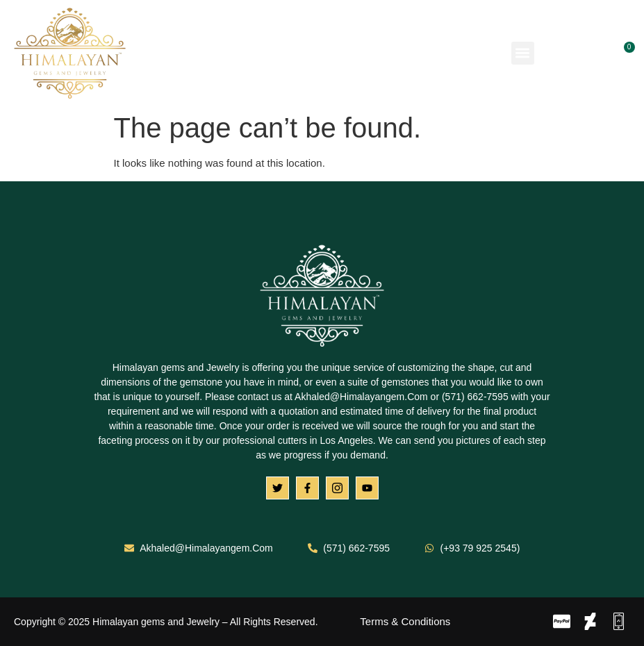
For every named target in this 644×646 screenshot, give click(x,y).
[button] (523, 53)
